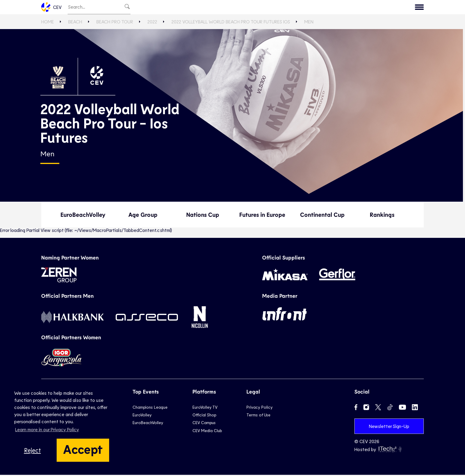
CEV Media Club (207, 432)
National (225, 8)
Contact (409, 8)
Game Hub (325, 8)
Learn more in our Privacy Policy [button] (47, 429)
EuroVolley (142, 416)
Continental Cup (322, 216)
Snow (275, 8)
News (297, 8)
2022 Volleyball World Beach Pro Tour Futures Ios (231, 23)
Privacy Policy (259, 408)
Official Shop (204, 416)
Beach (252, 8)
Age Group (143, 216)
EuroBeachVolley (83, 216)
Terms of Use (258, 416)
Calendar (358, 8)
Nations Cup (203, 216)
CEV (51, 8)
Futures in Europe (262, 216)
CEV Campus (204, 424)
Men (309, 23)
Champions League (150, 408)
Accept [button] (83, 449)
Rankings (382, 216)
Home (48, 23)
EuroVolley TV (169, 8)
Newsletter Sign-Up (389, 427)
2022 (152, 23)
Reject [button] (32, 450)
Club (200, 8)
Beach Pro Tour (115, 23)
